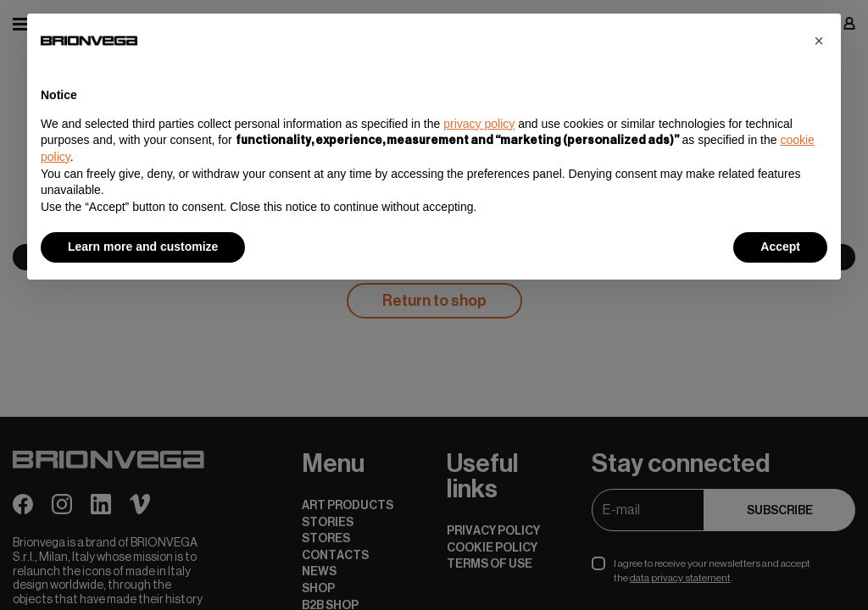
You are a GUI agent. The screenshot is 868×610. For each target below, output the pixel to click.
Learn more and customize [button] (143, 247)
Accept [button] (780, 247)
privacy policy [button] (479, 124)
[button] (819, 41)
